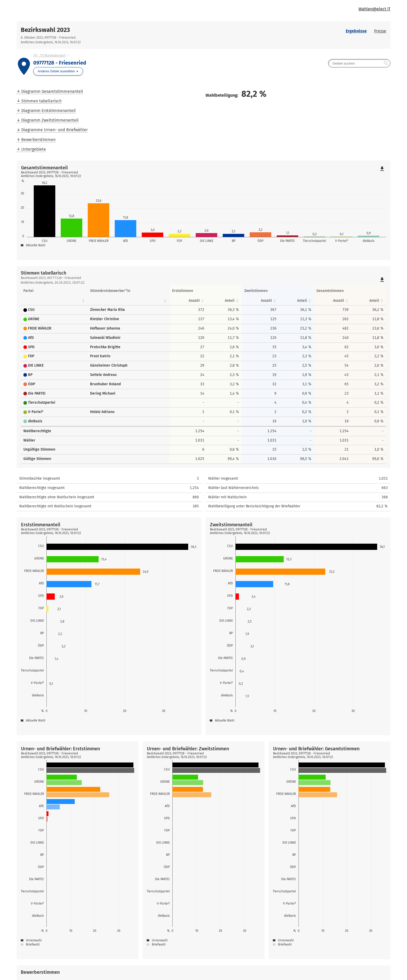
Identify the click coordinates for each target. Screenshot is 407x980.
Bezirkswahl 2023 (45, 30)
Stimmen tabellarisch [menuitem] (41, 101)
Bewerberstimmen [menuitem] (38, 140)
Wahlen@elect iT (374, 9)
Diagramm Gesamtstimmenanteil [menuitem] (52, 91)
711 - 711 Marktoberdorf (49, 55)
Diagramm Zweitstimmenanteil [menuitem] (50, 120)
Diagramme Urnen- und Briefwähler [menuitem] (55, 130)
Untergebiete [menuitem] (34, 149)
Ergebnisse (356, 31)
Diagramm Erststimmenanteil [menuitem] (49, 111)
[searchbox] (359, 63)
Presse (380, 31)
